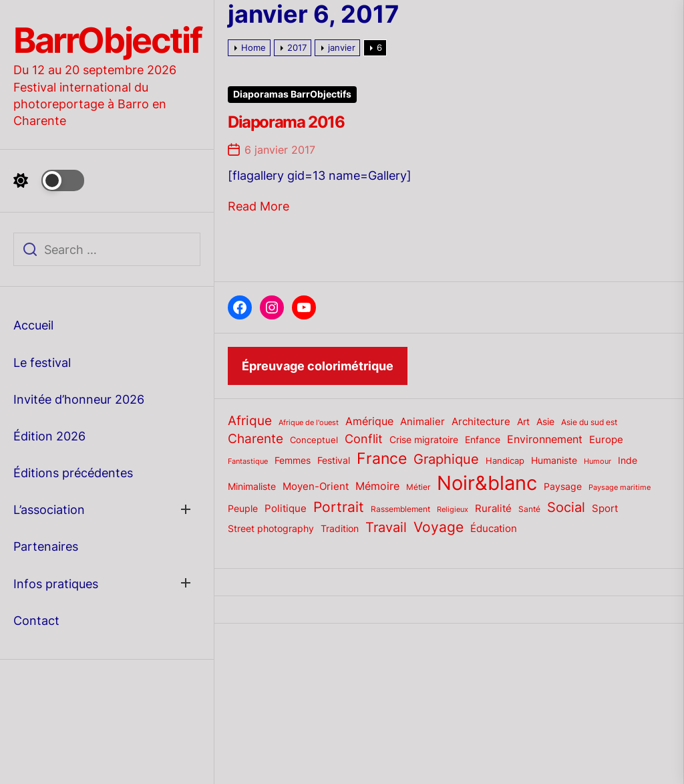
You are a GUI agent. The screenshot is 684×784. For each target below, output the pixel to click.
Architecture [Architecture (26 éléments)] (481, 421)
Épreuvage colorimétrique (318, 366)
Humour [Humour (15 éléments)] (597, 461)
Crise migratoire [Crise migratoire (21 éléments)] (424, 440)
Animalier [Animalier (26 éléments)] (422, 421)
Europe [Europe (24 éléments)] (606, 440)
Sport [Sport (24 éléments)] (605, 509)
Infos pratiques (56, 584)
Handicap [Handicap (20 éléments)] (505, 461)
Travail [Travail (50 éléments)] (386, 527)
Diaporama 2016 (286, 122)
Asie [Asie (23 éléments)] (545, 421)
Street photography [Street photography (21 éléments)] (271, 529)
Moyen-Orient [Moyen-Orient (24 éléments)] (316, 487)
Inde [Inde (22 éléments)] (628, 461)
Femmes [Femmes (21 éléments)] (293, 461)
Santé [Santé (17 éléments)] (529, 509)
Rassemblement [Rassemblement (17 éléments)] (400, 509)
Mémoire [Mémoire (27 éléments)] (377, 486)
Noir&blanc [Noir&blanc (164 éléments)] (487, 483)
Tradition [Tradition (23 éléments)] (340, 528)
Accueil (33, 325)
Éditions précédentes (73, 473)
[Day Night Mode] (49, 180)
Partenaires (46, 546)
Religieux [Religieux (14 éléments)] (453, 510)
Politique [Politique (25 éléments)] (286, 509)
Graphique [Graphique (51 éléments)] (446, 459)
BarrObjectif (107, 41)
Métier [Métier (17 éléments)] (418, 487)
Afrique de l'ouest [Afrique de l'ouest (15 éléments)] (309, 422)
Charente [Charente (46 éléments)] (255, 438)
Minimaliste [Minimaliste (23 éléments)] (252, 486)
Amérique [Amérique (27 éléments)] (369, 421)
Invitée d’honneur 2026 (79, 399)
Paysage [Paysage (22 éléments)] (563, 487)
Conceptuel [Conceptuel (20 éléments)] (314, 440)
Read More (259, 206)
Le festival (42, 363)
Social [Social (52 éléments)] (566, 507)
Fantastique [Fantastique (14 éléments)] (248, 462)
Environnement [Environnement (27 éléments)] (545, 439)
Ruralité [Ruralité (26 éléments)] (493, 508)
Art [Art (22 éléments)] (523, 422)
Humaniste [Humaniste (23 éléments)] (554, 460)
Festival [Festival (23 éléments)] (334, 460)
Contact (36, 621)
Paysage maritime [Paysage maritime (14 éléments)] (620, 488)
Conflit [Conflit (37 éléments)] (364, 439)
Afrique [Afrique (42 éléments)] (250, 421)
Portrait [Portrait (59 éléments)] (339, 507)
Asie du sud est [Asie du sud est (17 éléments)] (589, 422)
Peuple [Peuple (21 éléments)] (243, 509)
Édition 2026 (49, 436)
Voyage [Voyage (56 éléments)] (439, 527)
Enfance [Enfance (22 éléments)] (483, 440)
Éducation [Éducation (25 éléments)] (494, 529)
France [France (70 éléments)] (382, 458)
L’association (49, 510)
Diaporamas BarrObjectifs (292, 94)
